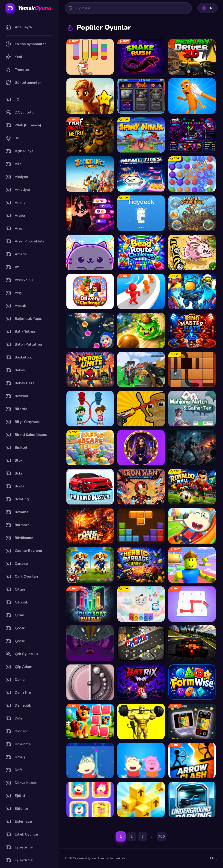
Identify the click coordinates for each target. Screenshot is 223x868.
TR (207, 8)
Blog (214, 858)
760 (161, 836)
